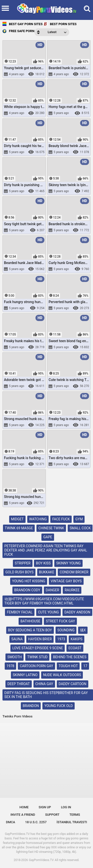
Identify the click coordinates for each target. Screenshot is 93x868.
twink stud (37, 657)
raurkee (72, 590)
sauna (17, 639)
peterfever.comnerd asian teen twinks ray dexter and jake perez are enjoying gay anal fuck (46, 550)
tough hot (68, 666)
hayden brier (40, 639)
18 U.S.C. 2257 (36, 822)
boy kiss (43, 563)
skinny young (68, 563)
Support (52, 815)
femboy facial (20, 612)
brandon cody (27, 590)
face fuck (61, 519)
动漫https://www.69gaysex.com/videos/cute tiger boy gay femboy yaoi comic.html (44, 601)
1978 (10, 666)
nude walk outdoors (62, 675)
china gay (44, 684)
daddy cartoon (72, 684)
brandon (31, 706)
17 (85, 666)
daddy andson (77, 612)
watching (38, 519)
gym (79, 519)
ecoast (75, 648)
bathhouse (31, 621)
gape (48, 537)
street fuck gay (61, 621)
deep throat (19, 684)
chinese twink (51, 528)
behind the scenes (70, 657)
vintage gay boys (66, 581)
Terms (75, 815)
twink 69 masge (19, 528)
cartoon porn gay (36, 666)
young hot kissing (29, 581)
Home (24, 807)
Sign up (45, 807)
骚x (83, 630)
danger (52, 590)
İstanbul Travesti (72, 822)
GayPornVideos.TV (41, 860)
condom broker (74, 572)
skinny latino (25, 675)
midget (17, 519)
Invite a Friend (23, 815)
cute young (48, 612)
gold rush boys (20, 572)
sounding (66, 630)
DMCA (11, 822)
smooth (15, 657)
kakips (77, 639)
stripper (23, 563)
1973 (61, 639)
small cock (80, 528)
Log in (66, 807)
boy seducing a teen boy (30, 630)
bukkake (46, 572)
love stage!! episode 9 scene (38, 648)
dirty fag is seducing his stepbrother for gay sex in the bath (46, 695)
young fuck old (59, 706)
